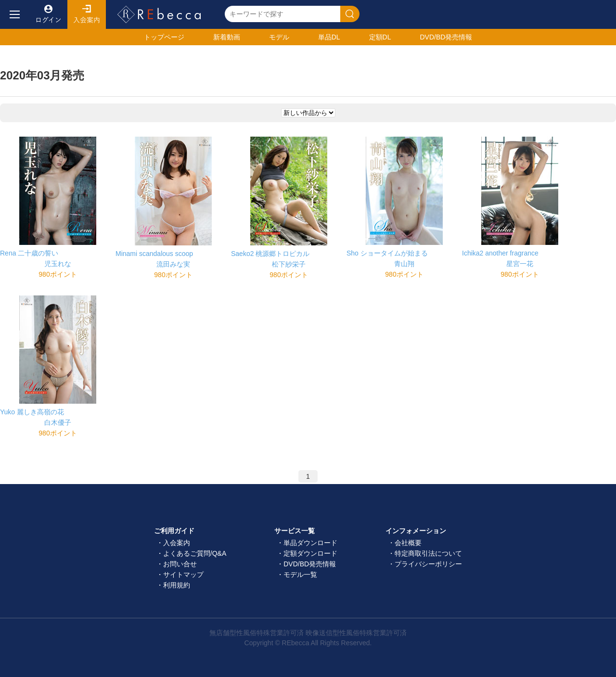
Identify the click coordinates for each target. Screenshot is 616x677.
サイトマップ (183, 575)
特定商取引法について (428, 553)
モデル (279, 37)
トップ (164, 37)
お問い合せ (180, 564)
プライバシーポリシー (428, 564)
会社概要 (408, 543)
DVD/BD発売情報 (310, 564)
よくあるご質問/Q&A (195, 553)
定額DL (380, 37)
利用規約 (177, 585)
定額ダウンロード (310, 553)
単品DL (329, 37)
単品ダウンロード (310, 543)
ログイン (48, 14)
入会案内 (87, 14)
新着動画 (227, 37)
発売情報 (446, 37)
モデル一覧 (300, 575)
